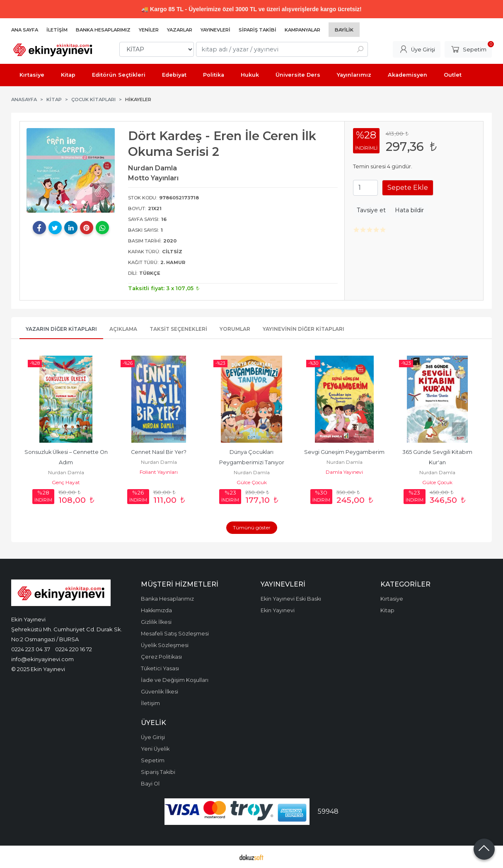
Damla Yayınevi (344, 472)
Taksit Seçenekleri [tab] (178, 329)
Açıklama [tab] (123, 329)
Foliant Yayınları (159, 472)
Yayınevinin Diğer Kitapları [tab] (303, 329)
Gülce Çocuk (252, 482)
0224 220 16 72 (74, 649)
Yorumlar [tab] (235, 329)
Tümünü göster (252, 527)
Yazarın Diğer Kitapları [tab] (61, 329)
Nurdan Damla (66, 472)
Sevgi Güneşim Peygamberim (344, 452)
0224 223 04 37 (31, 649)
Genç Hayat (66, 482)
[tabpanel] (71, 170)
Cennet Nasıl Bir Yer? (159, 452)
